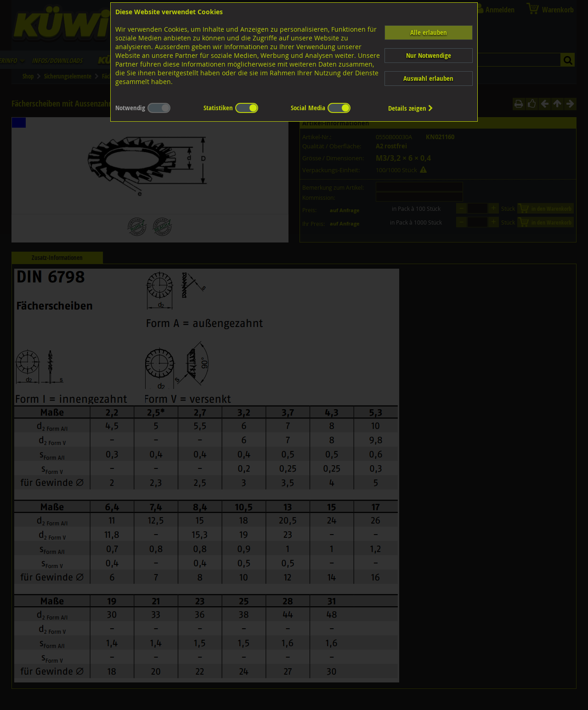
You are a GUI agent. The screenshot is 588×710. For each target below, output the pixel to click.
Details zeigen (411, 108)
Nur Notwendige (429, 55)
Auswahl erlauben (428, 78)
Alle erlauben (429, 32)
